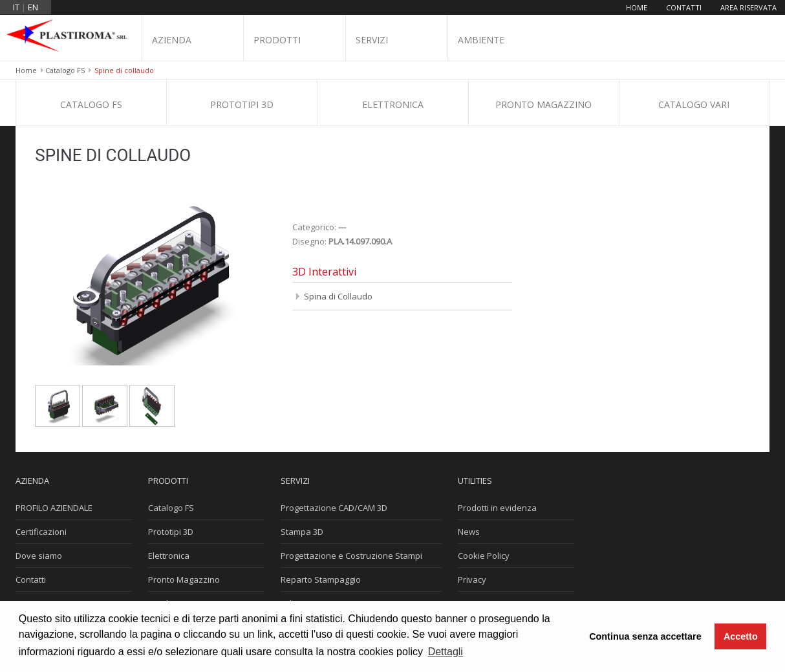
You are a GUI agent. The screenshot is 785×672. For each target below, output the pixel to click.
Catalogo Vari (694, 104)
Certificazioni (41, 532)
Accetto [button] (741, 636)
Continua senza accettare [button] (645, 636)
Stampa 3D (302, 532)
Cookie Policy (484, 556)
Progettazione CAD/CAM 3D (334, 508)
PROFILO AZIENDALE (54, 508)
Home (637, 7)
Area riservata (748, 7)
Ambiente (481, 40)
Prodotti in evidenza (497, 508)
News (469, 532)
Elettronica (393, 104)
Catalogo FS (65, 70)
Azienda (172, 40)
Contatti (684, 7)
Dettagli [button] (446, 652)
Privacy (472, 580)
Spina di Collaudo (338, 296)
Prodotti (277, 40)
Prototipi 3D (242, 104)
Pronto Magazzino (543, 104)
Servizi (372, 40)
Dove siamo (39, 556)
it (16, 7)
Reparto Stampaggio (321, 580)
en (33, 7)
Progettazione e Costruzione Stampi (351, 556)
